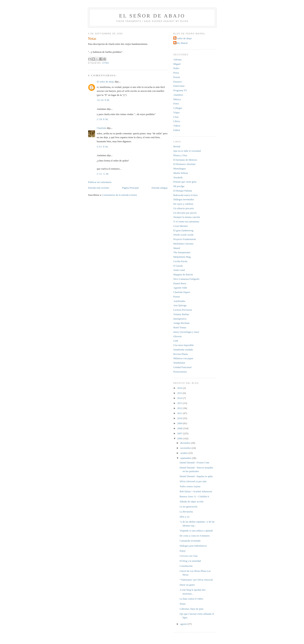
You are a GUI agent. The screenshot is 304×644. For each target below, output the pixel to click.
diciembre (186, 443)
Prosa (176, 73)
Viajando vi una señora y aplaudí (196, 531)
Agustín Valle (180, 288)
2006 (180, 438)
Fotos (176, 104)
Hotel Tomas (180, 327)
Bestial (177, 146)
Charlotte (101, 128)
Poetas (177, 297)
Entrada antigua (160, 188)
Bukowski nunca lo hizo (186, 195)
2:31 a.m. (103, 174)
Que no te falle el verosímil (187, 151)
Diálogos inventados (184, 199)
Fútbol (177, 130)
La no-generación (188, 507)
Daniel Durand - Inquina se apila (196, 476)
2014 (180, 398)
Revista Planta (181, 354)
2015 (180, 393)
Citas (176, 117)
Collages (178, 108)
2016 (180, 388)
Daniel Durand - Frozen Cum (194, 462)
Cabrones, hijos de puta (191, 609)
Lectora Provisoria (183, 310)
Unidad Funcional (182, 367)
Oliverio (177, 336)
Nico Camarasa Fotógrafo (186, 279)
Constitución (186, 566)
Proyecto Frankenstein (185, 239)
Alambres (178, 95)
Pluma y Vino (180, 155)
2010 (180, 418)
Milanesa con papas (183, 358)
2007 (180, 433)
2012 (180, 408)
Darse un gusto (187, 585)
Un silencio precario (184, 208)
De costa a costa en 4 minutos (195, 536)
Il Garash (178, 266)
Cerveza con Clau (188, 556)
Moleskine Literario (183, 244)
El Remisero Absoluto (184, 164)
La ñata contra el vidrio (191, 599)
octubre (184, 453)
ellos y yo (184, 517)
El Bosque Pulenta (183, 191)
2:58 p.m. (103, 119)
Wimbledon (179, 363)
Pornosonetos (180, 372)
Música (177, 99)
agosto (184, 624)
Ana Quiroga (180, 305)
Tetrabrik (178, 177)
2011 (180, 413)
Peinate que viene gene (185, 182)
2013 (180, 403)
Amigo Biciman (181, 323)
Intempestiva (180, 319)
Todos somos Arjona (190, 486)
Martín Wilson (181, 173)
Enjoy (183, 551)
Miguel (177, 64)
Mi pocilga (179, 186)
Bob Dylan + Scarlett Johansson (196, 491)
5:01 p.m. (103, 147)
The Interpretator (182, 252)
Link (176, 341)
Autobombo (179, 301)
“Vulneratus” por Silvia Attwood (196, 580)
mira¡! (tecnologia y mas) (186, 332)
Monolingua (180, 169)
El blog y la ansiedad (190, 561)
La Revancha (186, 512)
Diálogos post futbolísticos (193, 546)
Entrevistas (179, 86)
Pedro (176, 68)
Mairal (177, 248)
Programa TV (180, 90)
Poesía (177, 77)
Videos (177, 126)
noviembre (186, 448)
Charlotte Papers (182, 292)
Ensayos (177, 82)
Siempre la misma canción (187, 217)
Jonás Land (179, 270)
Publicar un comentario (100, 182)
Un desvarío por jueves (185, 213)
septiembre (186, 458)
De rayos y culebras (183, 204)
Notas (182, 604)
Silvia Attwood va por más (193, 481)
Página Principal (130, 188)
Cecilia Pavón (180, 261)
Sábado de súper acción (191, 501)
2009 (180, 423)
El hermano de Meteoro (185, 160)
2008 (180, 428)
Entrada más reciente (99, 188)
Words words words (183, 235)
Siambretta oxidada (183, 350)
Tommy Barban (181, 314)
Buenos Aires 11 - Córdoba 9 (194, 496)
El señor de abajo (152, 16)
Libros (177, 121)
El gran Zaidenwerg (183, 230)
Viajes (176, 112)
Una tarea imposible (184, 345)
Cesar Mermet (180, 226)
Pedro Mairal (181, 43)
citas (105, 63)
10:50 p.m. (104, 100)
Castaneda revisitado (190, 541)
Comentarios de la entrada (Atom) (120, 195)
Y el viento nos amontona (186, 221)
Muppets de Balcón (183, 274)
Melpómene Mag (182, 257)
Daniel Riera (180, 283)
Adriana (177, 59)
